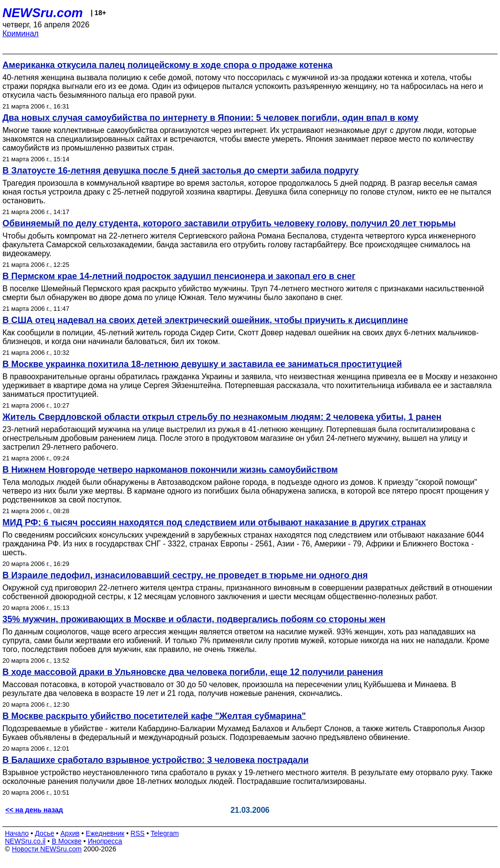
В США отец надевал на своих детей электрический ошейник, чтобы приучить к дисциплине (205, 320)
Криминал (21, 33)
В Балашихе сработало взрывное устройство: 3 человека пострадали (156, 760)
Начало (17, 833)
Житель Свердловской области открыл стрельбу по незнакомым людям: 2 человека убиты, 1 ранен (222, 417)
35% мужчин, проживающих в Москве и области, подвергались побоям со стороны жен (194, 619)
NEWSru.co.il (25, 841)
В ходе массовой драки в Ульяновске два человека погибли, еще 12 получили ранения (193, 672)
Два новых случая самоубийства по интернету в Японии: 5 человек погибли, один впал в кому (210, 118)
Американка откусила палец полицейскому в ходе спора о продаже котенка (167, 65)
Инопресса (105, 841)
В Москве (67, 841)
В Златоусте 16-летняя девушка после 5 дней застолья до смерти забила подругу (180, 171)
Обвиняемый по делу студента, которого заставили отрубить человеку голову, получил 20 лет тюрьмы (229, 223)
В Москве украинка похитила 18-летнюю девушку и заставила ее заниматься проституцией (202, 364)
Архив (70, 833)
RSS (137, 833)
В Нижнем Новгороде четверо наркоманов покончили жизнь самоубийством (170, 470)
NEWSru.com (43, 13)
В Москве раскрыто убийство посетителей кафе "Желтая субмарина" (154, 716)
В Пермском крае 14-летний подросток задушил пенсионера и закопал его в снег (179, 276)
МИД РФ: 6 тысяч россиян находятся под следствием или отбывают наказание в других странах (214, 522)
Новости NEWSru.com (47, 849)
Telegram (165, 833)
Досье (44, 833)
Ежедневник (105, 833)
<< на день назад (34, 810)
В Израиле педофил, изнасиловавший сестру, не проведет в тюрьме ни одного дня (185, 575)
